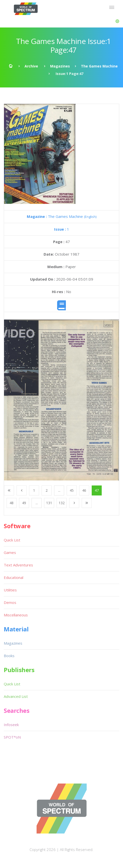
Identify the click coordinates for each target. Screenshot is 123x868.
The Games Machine (99, 66)
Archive (31, 66)
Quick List (12, 540)
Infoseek (11, 725)
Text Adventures (18, 565)
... (59, 490)
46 (84, 490)
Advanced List (16, 696)
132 (62, 503)
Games (10, 552)
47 (97, 490)
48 (12, 503)
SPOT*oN (12, 737)
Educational (14, 577)
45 (72, 490)
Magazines (60, 66)
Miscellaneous (16, 615)
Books (9, 656)
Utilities (10, 590)
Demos (10, 602)
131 (49, 503)
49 (24, 503)
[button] (117, 21)
